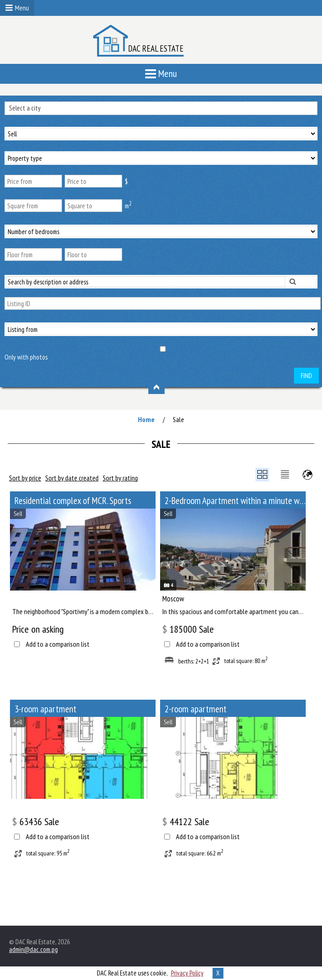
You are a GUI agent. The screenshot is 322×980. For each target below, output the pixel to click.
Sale (178, 419)
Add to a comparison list (58, 644)
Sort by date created (72, 478)
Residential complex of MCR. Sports (73, 501)
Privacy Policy (187, 973)
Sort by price (25, 478)
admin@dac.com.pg (33, 949)
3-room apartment (45, 709)
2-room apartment (196, 709)
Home (146, 419)
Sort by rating (120, 478)
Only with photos (26, 357)
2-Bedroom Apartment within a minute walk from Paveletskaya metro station (235, 501)
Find (306, 376)
